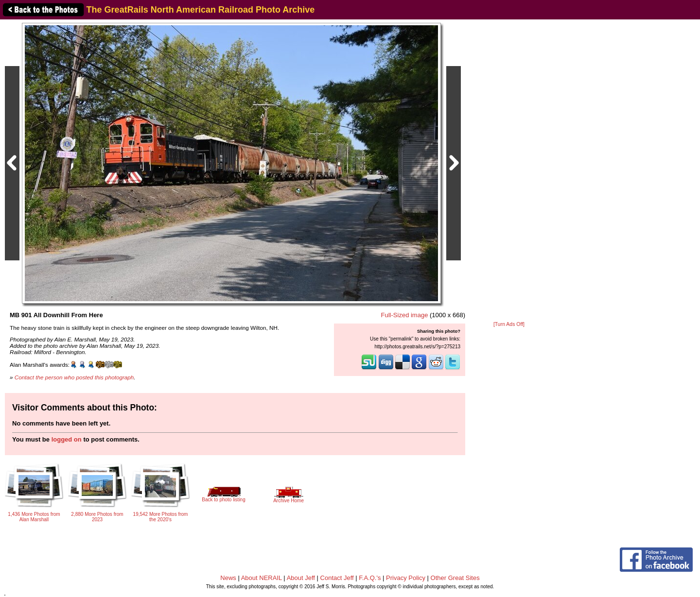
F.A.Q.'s (370, 578)
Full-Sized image (405, 315)
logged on (67, 439)
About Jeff (301, 578)
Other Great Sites (455, 578)
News (228, 578)
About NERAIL (262, 578)
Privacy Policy (406, 578)
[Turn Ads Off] (509, 324)
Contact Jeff (337, 578)
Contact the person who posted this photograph (74, 377)
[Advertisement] (509, 171)
